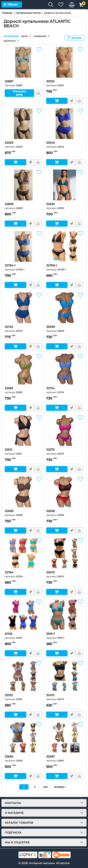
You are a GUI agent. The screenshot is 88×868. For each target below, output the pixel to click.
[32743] (23, 308)
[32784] (23, 553)
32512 (23, 452)
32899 (23, 206)
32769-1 (65, 267)
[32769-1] (65, 246)
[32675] (65, 553)
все (46, 787)
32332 (23, 697)
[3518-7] (65, 615)
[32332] (23, 676)
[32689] (23, 492)
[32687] (65, 737)
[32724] (65, 369)
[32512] (23, 431)
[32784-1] (23, 246)
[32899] (23, 185)
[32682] (23, 737)
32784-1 (23, 267)
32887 (23, 83)
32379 (65, 452)
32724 (65, 390)
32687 (65, 758)
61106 (23, 636)
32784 (23, 574)
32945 (65, 145)
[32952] (65, 62)
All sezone (63, 863)
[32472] (65, 676)
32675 (65, 574)
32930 (65, 206)
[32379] (65, 431)
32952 (65, 83)
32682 (23, 758)
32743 (23, 329)
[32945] (65, 124)
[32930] (65, 185)
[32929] (23, 124)
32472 (65, 697)
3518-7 (65, 636)
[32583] (23, 369)
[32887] (23, 62)
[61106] (23, 615)
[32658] (65, 492)
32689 (23, 513)
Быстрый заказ (72, 101)
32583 (23, 390)
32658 (65, 513)
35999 (65, 329)
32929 (23, 145)
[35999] (65, 308)
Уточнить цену (19, 93)
